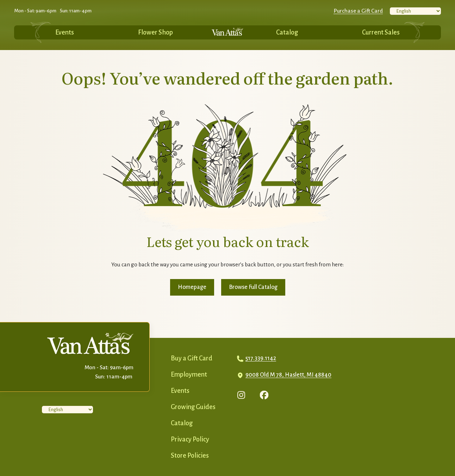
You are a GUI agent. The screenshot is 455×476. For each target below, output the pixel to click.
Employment (189, 375)
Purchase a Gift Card (358, 11)
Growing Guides (193, 407)
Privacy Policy (190, 439)
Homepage (192, 287)
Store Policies (190, 456)
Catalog (287, 32)
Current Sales (381, 32)
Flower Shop (155, 32)
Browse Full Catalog (253, 287)
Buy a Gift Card (192, 358)
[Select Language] (415, 11)
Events (65, 32)
